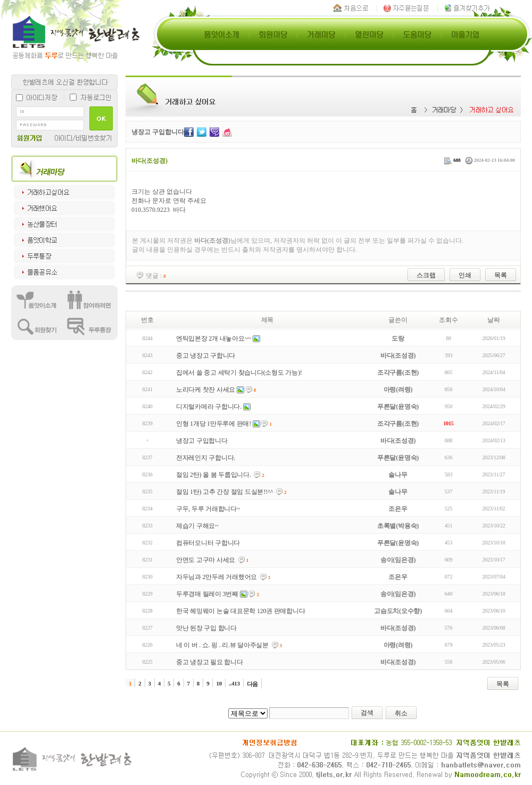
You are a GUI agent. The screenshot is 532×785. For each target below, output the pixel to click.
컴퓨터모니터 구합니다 (208, 543)
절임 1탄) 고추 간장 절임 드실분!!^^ (225, 492)
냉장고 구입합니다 (202, 441)
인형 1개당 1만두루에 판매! (214, 424)
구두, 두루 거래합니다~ (208, 509)
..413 (234, 683)
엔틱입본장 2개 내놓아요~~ (214, 338)
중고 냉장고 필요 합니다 (210, 662)
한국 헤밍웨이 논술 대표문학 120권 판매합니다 (241, 611)
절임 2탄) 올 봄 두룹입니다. (214, 475)
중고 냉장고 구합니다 (206, 356)
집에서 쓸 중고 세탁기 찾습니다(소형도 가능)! (239, 373)
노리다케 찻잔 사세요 (206, 390)
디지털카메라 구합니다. (209, 407)
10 (219, 683)
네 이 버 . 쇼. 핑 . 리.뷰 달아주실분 (222, 645)
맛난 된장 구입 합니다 (206, 628)
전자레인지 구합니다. (206, 458)
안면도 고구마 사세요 (206, 560)
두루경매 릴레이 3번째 (207, 594)
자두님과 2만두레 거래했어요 (217, 577)
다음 (253, 684)
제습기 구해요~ (197, 526)
